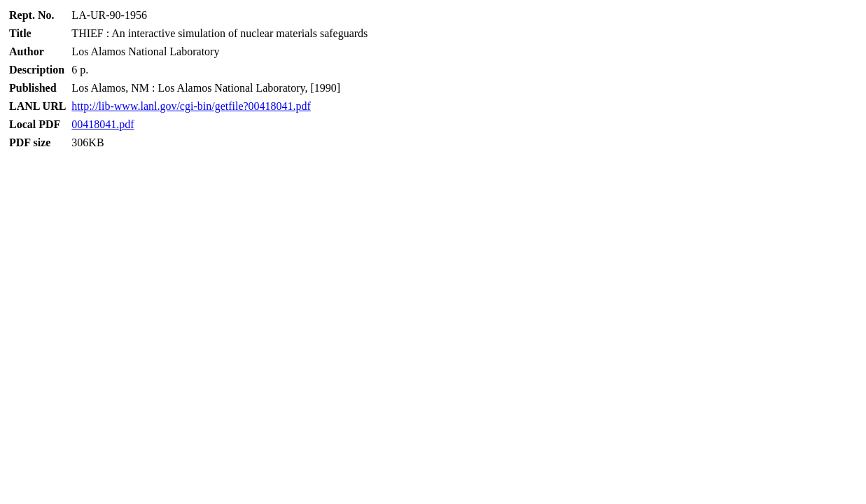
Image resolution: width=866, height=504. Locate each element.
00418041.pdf (103, 124)
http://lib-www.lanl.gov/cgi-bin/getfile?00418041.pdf (191, 106)
